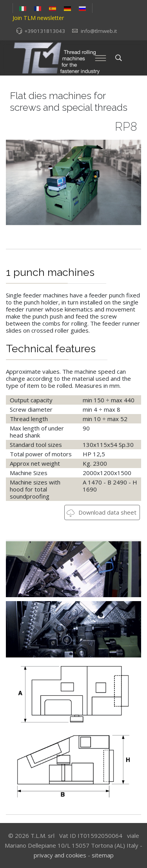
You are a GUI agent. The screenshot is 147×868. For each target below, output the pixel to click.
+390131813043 (45, 31)
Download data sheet (102, 512)
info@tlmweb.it (99, 31)
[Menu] (101, 58)
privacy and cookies (60, 855)
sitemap (103, 855)
